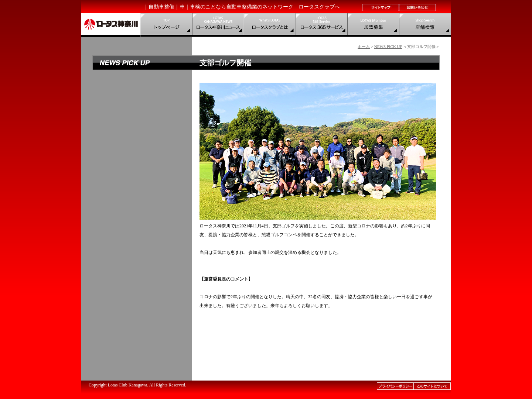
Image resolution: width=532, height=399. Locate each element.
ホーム (364, 47)
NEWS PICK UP (388, 47)
